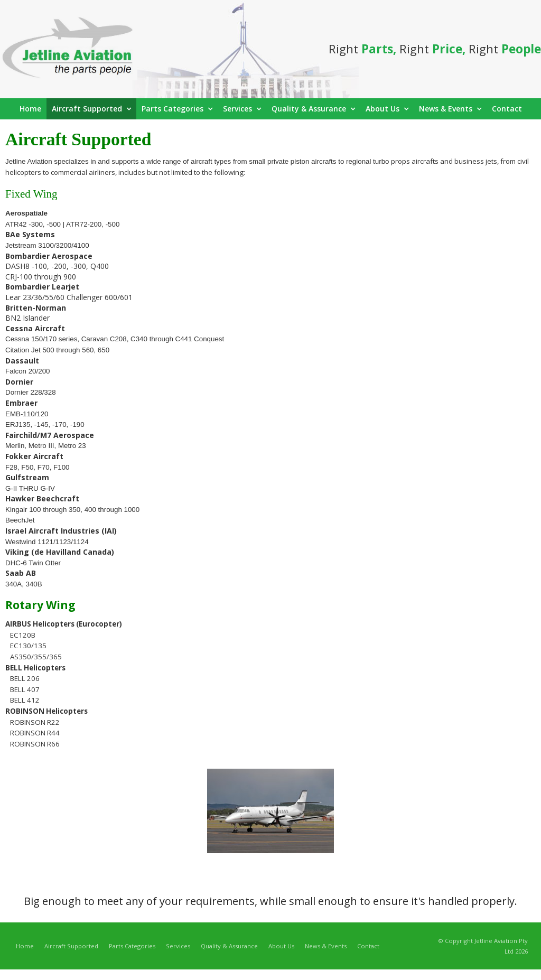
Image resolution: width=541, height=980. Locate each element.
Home (25, 946)
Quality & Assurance (229, 946)
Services (178, 946)
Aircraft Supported (71, 946)
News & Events (326, 946)
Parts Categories (132, 946)
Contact (368, 946)
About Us (281, 946)
